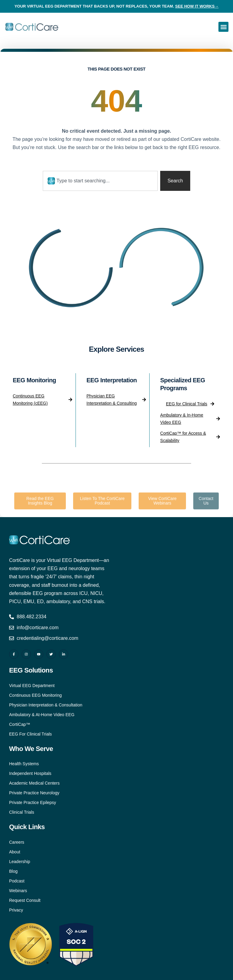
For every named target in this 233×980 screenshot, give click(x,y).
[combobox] (100, 181)
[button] (223, 27)
